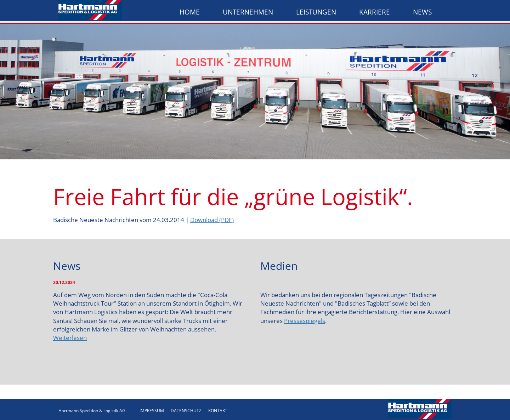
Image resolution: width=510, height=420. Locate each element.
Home (190, 12)
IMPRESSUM (152, 411)
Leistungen (316, 12)
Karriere (375, 12)
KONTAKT (218, 411)
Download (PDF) (212, 220)
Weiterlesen (70, 338)
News (422, 12)
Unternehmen (248, 12)
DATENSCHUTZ (186, 411)
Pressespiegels (305, 321)
